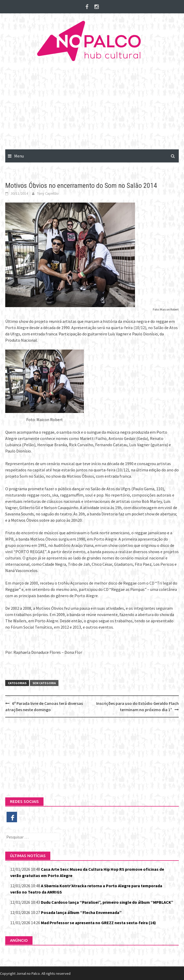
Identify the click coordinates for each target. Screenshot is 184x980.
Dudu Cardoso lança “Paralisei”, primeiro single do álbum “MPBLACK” (107, 902)
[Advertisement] (92, 110)
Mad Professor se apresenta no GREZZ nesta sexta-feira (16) (98, 923)
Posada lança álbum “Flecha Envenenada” (81, 912)
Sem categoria (44, 683)
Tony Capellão (48, 193)
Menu (19, 156)
